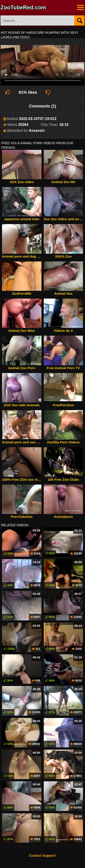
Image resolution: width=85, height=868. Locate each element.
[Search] (79, 20)
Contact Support (42, 855)
